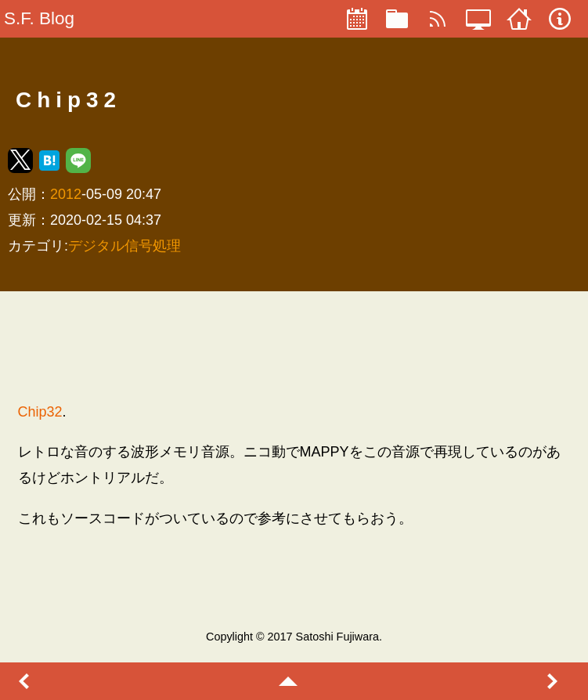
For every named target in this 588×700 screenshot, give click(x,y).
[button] (20, 161)
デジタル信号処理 (124, 246)
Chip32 (40, 412)
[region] (294, 346)
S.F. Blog (39, 18)
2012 (66, 194)
